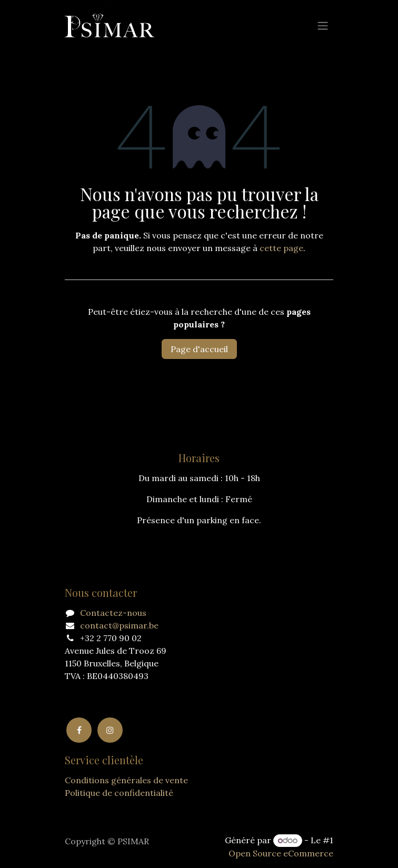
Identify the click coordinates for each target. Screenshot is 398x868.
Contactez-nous (113, 613)
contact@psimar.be (119, 625)
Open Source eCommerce (281, 853)
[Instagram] (110, 730)
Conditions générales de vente (126, 780)
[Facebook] (79, 730)
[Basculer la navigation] (323, 25)
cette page (281, 248)
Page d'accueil (199, 349)
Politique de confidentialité (119, 793)
